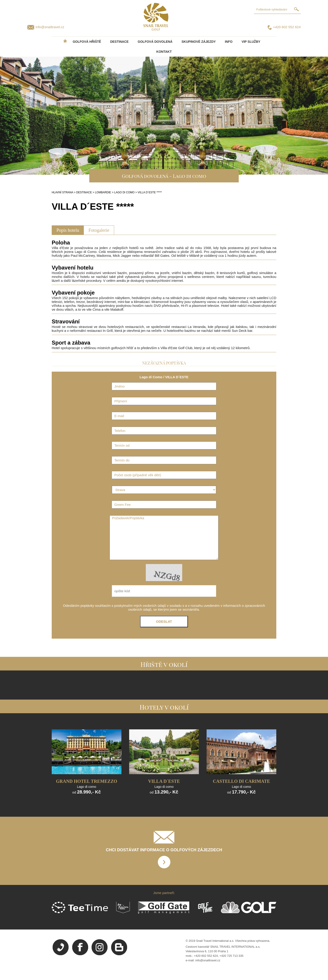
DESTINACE (119, 42)
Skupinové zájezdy (199, 42)
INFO (229, 42)
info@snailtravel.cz (50, 27)
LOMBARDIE (103, 192)
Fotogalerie (99, 230)
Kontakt (164, 52)
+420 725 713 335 (232, 956)
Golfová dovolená (155, 42)
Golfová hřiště (87, 42)
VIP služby (251, 42)
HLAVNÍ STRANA (62, 192)
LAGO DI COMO (124, 192)
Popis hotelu (68, 230)
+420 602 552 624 (287, 27)
